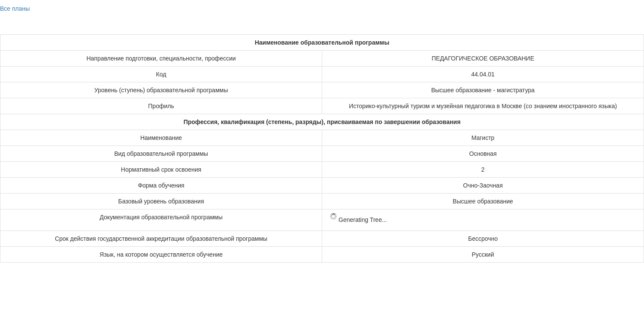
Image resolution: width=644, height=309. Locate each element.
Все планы (15, 9)
